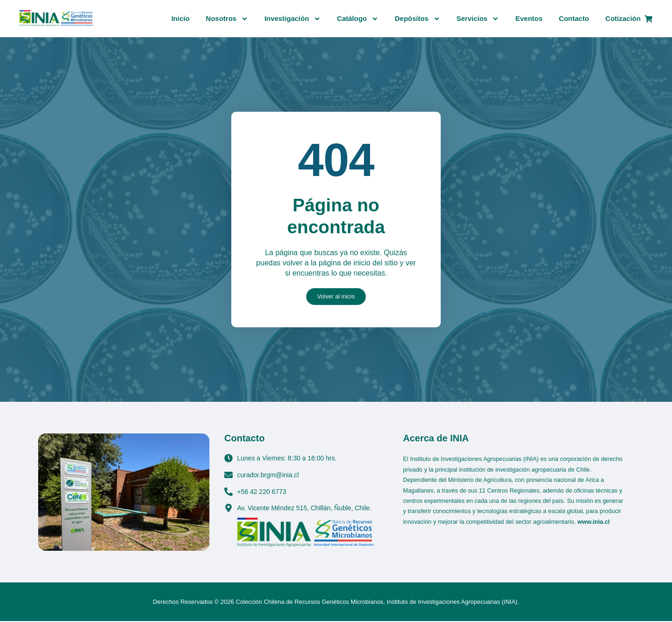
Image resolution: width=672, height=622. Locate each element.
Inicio (180, 18)
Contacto (574, 18)
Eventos (529, 18)
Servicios (478, 19)
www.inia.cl (594, 522)
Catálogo (358, 19)
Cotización (629, 18)
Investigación (292, 19)
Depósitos (417, 19)
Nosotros (227, 19)
